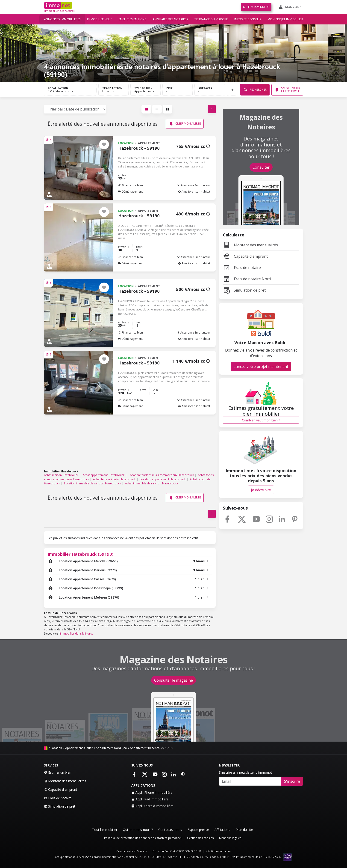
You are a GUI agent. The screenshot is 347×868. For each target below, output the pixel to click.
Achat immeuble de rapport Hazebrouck (152, 483)
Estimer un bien (58, 772)
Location (56, 748)
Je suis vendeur (256, 7)
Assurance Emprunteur (194, 185)
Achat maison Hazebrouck (61, 475)
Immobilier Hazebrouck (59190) (81, 554)
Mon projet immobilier (285, 19)
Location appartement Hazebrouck (163, 479)
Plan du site (244, 830)
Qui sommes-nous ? (138, 830)
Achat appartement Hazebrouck (103, 475)
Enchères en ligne (132, 19)
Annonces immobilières (62, 19)
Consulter (261, 167)
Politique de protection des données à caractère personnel (143, 838)
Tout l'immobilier (105, 830)
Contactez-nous (170, 830)
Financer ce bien (131, 185)
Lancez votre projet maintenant (261, 367)
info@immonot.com (218, 851)
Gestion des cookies (200, 838)
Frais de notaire (242, 268)
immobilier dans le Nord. (76, 634)
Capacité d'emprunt (245, 256)
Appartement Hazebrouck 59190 (151, 748)
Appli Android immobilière (152, 806)
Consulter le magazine (173, 680)
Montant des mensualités (250, 245)
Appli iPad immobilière (150, 799)
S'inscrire (292, 781)
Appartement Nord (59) (111, 748)
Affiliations (222, 830)
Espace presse (198, 830)
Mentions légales (230, 838)
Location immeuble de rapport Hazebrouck (93, 483)
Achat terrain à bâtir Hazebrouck (114, 479)
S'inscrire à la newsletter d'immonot (246, 772)
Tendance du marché (211, 19)
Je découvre (261, 490)
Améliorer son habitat (194, 192)
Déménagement (130, 192)
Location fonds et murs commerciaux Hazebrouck (161, 475)
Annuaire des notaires (170, 19)
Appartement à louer (79, 748)
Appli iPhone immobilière (152, 792)
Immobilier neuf (100, 19)
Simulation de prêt (244, 290)
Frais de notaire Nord (247, 279)
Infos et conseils (248, 19)
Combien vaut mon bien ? (261, 420)
